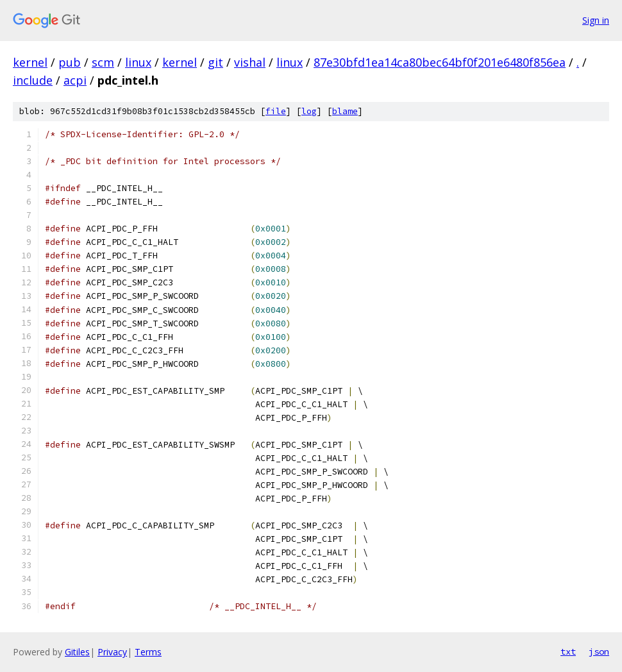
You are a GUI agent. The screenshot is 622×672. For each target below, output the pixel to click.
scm (103, 62)
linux (138, 62)
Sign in (596, 20)
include (33, 80)
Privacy (112, 652)
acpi (75, 80)
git (215, 62)
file (276, 111)
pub (70, 62)
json (599, 651)
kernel (30, 62)
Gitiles (77, 652)
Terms (148, 652)
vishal (250, 62)
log (309, 111)
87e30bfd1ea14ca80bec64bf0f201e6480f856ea (440, 62)
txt (568, 651)
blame (345, 111)
